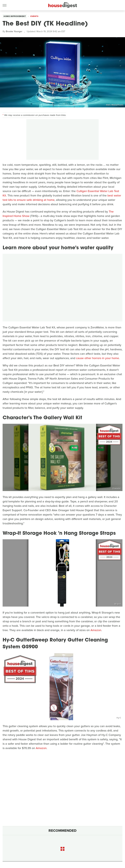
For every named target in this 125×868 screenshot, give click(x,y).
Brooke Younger (14, 31)
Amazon (96, 630)
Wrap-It (118, 604)
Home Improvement (15, 16)
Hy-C (119, 718)
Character (117, 488)
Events (34, 16)
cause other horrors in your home (97, 358)
